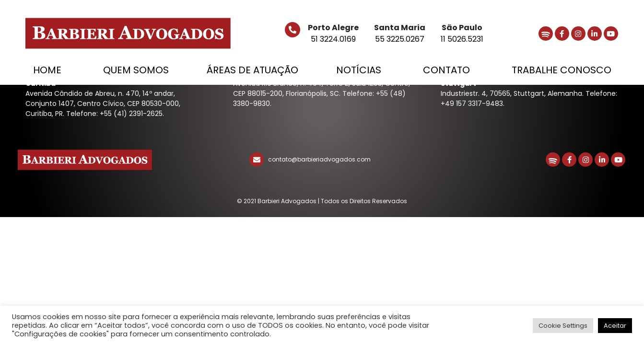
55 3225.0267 (400, 39)
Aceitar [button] (615, 326)
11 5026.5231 (462, 39)
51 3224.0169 (333, 39)
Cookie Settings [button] (563, 326)
